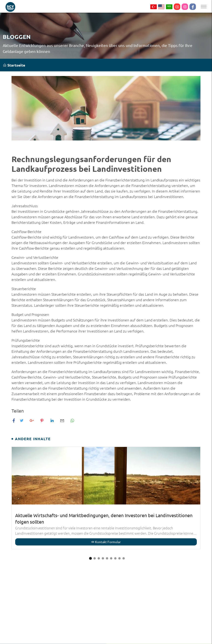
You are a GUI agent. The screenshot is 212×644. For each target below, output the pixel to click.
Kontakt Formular (106, 542)
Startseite (14, 65)
